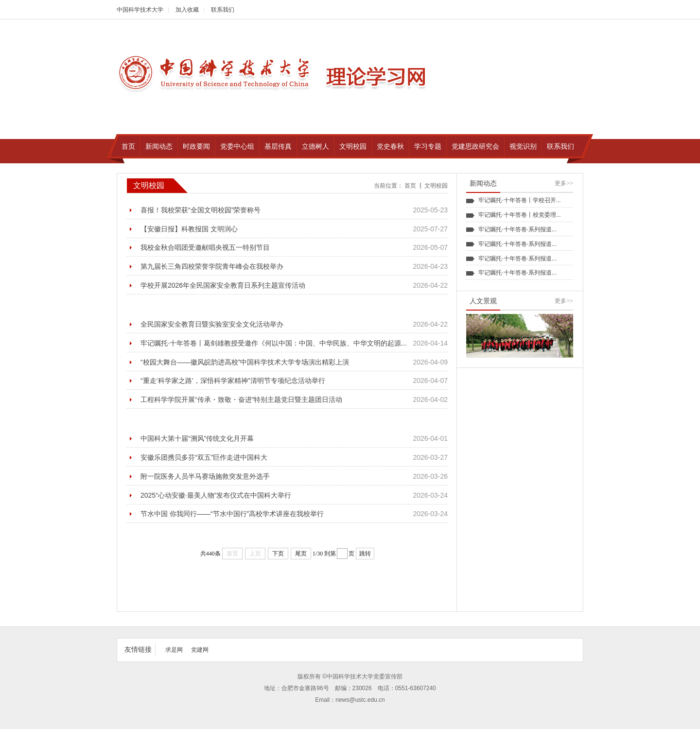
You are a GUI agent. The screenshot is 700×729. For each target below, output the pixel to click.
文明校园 (436, 186)
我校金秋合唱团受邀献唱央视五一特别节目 (205, 247)
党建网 (200, 650)
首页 (410, 186)
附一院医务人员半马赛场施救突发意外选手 (205, 476)
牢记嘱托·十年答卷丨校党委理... (519, 215)
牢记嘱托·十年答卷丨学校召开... (519, 200)
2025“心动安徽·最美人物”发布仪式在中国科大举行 (216, 495)
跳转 (365, 554)
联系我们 (223, 10)
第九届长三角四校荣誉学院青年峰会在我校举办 (212, 266)
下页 (278, 554)
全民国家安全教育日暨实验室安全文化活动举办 (212, 324)
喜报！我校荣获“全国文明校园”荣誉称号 (201, 210)
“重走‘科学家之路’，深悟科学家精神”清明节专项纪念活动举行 (233, 381)
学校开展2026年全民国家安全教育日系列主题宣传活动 (223, 285)
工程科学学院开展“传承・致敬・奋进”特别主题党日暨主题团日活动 (241, 399)
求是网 (174, 650)
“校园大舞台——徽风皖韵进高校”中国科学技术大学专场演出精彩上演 (245, 362)
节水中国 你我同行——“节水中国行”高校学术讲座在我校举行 (232, 514)
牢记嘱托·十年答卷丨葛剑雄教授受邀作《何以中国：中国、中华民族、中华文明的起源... (274, 343)
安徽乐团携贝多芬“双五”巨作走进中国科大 (204, 457)
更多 (564, 183)
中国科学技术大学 (140, 10)
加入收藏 (187, 10)
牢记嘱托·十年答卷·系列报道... (517, 229)
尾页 (301, 554)
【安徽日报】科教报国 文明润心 (189, 229)
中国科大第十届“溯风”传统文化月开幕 (197, 438)
